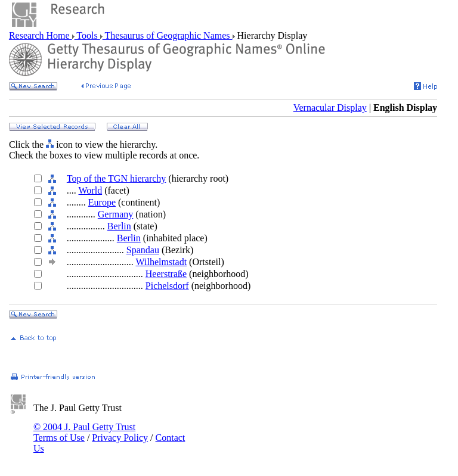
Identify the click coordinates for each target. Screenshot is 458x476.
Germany (116, 214)
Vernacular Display (330, 108)
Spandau (143, 250)
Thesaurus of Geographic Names (168, 35)
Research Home (41, 35)
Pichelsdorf (167, 286)
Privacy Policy (120, 438)
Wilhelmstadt (162, 262)
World (91, 190)
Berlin (119, 226)
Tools (87, 35)
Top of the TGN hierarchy (117, 178)
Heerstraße (166, 274)
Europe (102, 202)
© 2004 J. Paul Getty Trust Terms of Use (84, 432)
